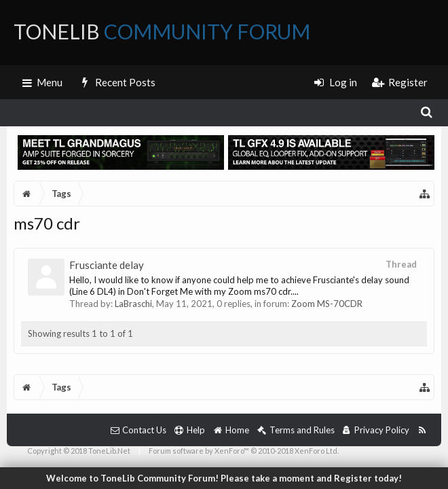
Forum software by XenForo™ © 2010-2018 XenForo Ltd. (244, 451)
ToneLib (162, 31)
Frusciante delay (107, 265)
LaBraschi (133, 304)
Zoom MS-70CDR (327, 304)
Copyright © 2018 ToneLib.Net (79, 451)
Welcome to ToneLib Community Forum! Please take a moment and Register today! (224, 478)
